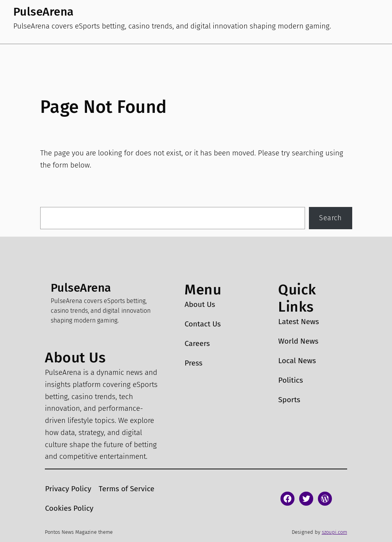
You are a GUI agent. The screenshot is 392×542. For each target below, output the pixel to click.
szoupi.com (334, 532)
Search (330, 218)
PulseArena (43, 12)
